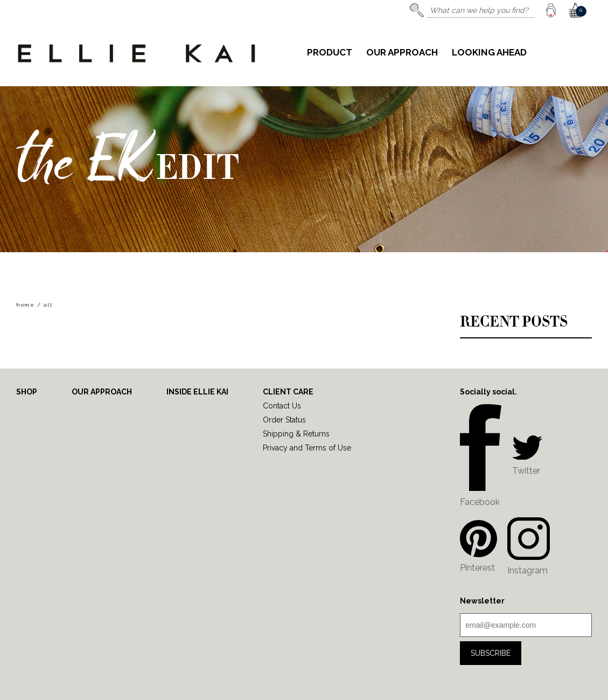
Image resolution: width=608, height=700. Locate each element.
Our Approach (402, 53)
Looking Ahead (489, 53)
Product (330, 53)
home (25, 305)
